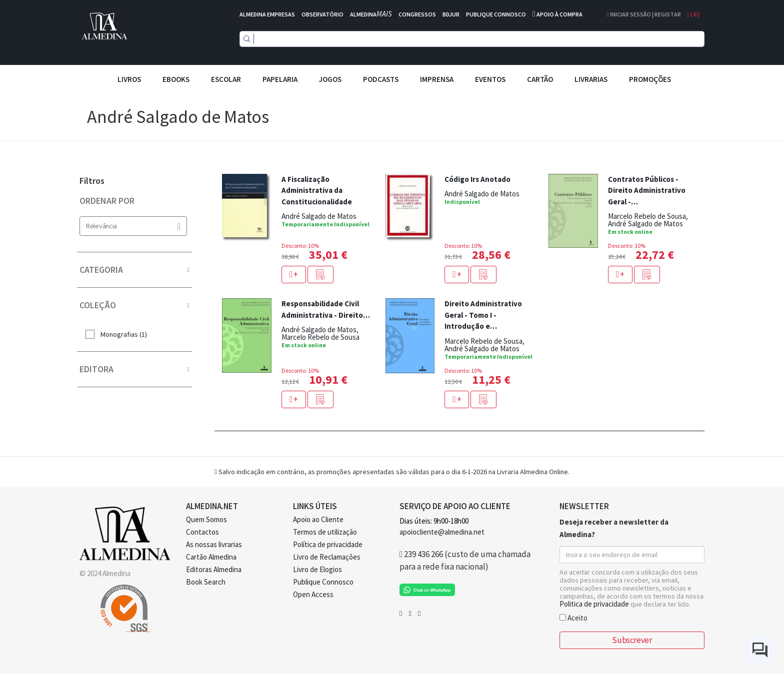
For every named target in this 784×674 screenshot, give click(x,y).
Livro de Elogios (317, 569)
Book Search (206, 582)
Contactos (202, 532)
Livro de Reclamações (327, 557)
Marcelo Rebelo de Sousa (647, 216)
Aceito (573, 617)
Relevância (133, 226)
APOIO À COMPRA (559, 14)
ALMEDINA (371, 14)
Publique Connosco (323, 582)
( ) (693, 14)
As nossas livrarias (214, 544)
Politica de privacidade (594, 604)
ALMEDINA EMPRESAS (267, 14)
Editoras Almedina (214, 569)
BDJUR (451, 14)
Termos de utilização (325, 532)
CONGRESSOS (417, 14)
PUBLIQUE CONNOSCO (496, 14)
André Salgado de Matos (319, 216)
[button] (320, 275)
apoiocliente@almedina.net (442, 532)
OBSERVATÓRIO (322, 14)
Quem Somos (206, 519)
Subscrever (632, 640)
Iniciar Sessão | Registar (643, 14)
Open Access (313, 594)
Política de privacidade (328, 544)
